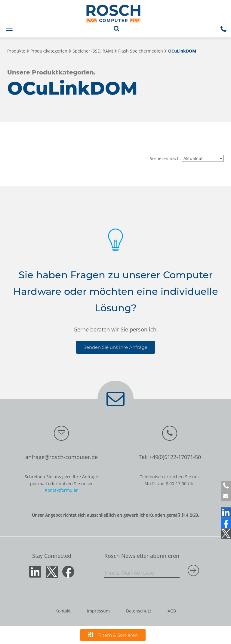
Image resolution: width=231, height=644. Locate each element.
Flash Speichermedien (141, 51)
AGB (172, 611)
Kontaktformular (61, 490)
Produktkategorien (49, 51)
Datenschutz (139, 611)
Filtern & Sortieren (113, 635)
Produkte (16, 51)
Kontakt (63, 611)
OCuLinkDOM (182, 51)
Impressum (98, 611)
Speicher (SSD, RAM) (93, 51)
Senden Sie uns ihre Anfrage (115, 347)
